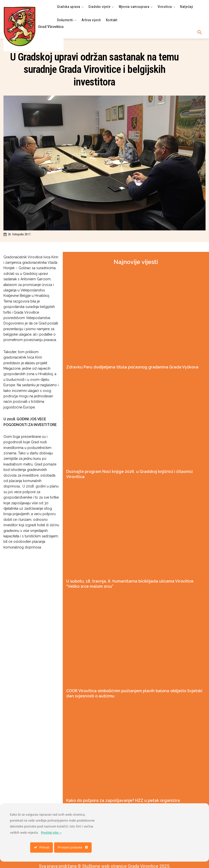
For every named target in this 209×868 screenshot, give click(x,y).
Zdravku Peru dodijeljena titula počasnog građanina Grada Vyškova (119, 367)
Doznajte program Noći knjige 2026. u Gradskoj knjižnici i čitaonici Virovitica (125, 470)
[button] (200, 33)
